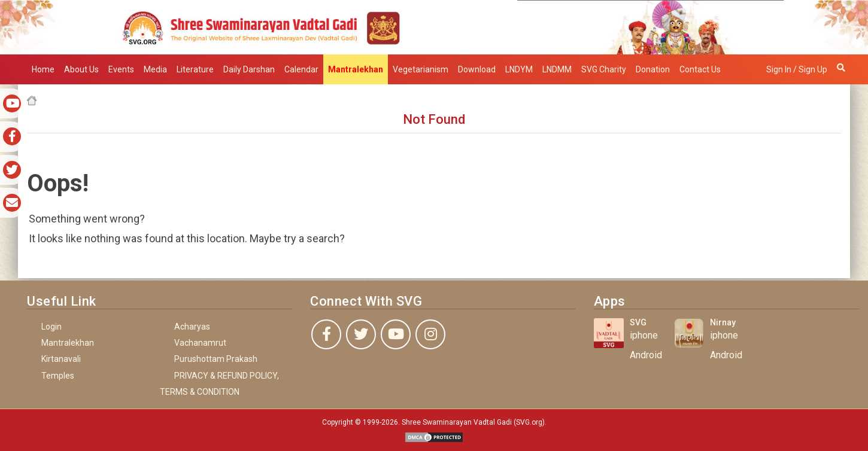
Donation (653, 69)
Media (155, 69)
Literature (195, 69)
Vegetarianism (421, 69)
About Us (81, 69)
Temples (58, 376)
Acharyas (192, 327)
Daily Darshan (249, 69)
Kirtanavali (61, 359)
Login (51, 327)
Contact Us (700, 69)
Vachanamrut (200, 343)
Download (477, 69)
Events (121, 69)
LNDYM (519, 69)
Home (43, 69)
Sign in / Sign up (797, 69)
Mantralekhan (68, 343)
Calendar (301, 69)
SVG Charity (604, 69)
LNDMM (557, 69)
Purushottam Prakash (216, 359)
